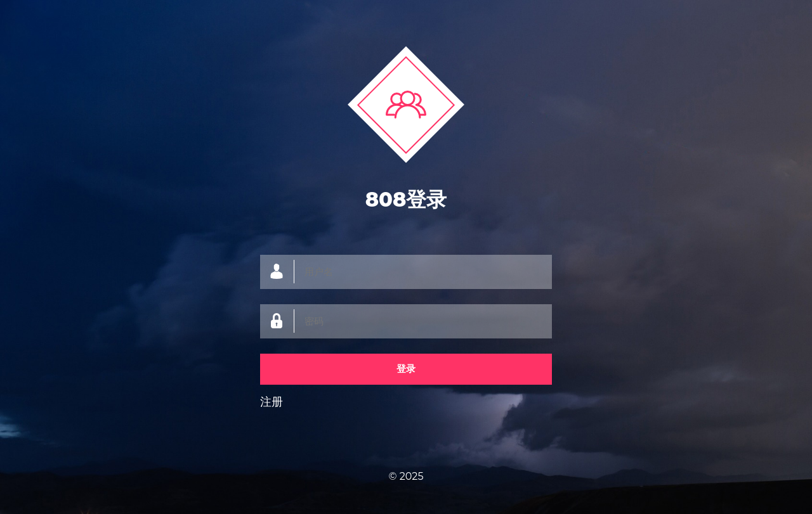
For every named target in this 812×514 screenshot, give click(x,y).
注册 (272, 402)
